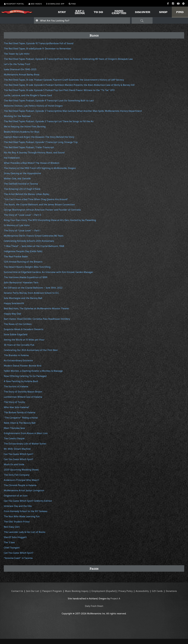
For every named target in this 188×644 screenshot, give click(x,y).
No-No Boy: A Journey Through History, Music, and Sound (34, 153)
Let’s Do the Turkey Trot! (17, 64)
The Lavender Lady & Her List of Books (25, 532)
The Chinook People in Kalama (20, 485)
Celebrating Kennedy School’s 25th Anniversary (29, 241)
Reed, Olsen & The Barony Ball (20, 423)
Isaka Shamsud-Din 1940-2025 (20, 69)
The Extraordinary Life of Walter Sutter (25, 444)
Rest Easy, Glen (12, 527)
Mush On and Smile (14, 464)
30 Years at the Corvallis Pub (19, 345)
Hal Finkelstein (12, 158)
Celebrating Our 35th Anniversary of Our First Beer (31, 350)
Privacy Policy (125, 591)
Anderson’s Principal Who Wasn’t (22, 480)
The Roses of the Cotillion (18, 324)
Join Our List (33, 591)
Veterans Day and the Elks (18, 506)
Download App (55, 4)
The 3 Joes (9, 542)
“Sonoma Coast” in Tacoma (18, 558)
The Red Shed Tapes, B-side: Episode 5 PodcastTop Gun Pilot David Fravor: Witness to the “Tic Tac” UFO (59, 90)
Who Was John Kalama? (16, 407)
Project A (115, 599)
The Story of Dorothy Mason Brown (23, 392)
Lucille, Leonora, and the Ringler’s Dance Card (28, 95)
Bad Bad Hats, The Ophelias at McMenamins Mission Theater (37, 308)
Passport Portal (14, 4)
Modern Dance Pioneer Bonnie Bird (23, 366)
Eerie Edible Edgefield (16, 334)
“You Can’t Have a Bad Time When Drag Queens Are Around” (36, 199)
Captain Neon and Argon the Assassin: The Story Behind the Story (39, 137)
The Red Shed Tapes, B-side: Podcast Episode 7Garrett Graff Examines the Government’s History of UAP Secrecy (64, 80)
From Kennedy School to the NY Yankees (26, 511)
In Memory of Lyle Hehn (17, 225)
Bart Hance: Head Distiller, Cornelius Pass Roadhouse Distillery (37, 319)
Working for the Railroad (17, 116)
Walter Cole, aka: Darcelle (17, 179)
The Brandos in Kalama (16, 355)
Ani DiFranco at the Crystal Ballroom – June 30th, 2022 (33, 288)
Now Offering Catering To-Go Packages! (25, 376)
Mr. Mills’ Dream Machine (17, 449)
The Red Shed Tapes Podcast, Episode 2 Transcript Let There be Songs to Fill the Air (49, 121)
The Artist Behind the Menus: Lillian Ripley (26, 194)
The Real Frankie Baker (16, 256)
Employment (98, 591)
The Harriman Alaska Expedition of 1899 (26, 277)
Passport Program (52, 591)
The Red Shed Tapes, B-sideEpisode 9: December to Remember (37, 49)
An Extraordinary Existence (18, 360)
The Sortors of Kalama (16, 386)
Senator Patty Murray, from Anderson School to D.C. (32, 293)
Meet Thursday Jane (14, 428)
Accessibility (142, 591)
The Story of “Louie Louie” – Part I (22, 230)
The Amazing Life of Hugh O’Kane (22, 189)
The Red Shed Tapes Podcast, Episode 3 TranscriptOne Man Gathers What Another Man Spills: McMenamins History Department (73, 111)
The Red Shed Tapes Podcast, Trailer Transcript (29, 147)
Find (72, 4)
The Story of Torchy (14, 402)
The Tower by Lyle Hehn (17, 54)
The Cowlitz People (14, 438)
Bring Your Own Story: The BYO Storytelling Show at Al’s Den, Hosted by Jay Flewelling (50, 220)
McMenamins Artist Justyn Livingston (24, 490)
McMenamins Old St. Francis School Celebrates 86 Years (34, 236)
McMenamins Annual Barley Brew (22, 75)
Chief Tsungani (12, 548)
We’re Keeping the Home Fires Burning (25, 127)
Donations (171, 591)
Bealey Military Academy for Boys (22, 132)
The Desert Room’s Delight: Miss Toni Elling (27, 267)
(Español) (111, 591)
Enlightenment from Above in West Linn (26, 433)
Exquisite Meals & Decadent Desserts (24, 329)
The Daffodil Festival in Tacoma (21, 184)
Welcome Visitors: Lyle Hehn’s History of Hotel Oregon (33, 106)
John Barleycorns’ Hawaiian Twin (21, 282)
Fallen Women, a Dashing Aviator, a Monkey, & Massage (33, 371)
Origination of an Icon (16, 496)
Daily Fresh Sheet (94, 606)
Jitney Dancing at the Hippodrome (22, 173)
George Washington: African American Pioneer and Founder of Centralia (42, 210)
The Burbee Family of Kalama (20, 412)
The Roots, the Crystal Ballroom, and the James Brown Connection (39, 204)
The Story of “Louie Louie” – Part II (22, 215)
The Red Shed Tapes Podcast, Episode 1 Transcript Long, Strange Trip (41, 142)
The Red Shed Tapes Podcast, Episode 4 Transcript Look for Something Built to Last (49, 101)
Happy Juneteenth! (14, 303)
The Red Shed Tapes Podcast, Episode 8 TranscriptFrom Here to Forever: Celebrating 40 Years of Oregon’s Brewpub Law (68, 59)
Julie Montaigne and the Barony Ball (23, 298)
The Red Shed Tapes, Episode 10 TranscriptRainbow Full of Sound (39, 43)
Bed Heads (35, 4)
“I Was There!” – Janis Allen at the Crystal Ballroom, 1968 (34, 246)
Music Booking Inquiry (77, 591)
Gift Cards (157, 591)
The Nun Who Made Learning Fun (22, 516)
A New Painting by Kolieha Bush (21, 381)
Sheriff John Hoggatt (15, 537)
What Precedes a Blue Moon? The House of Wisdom (32, 163)
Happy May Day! (12, 314)
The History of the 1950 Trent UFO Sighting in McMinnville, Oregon (40, 168)
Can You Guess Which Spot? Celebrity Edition (28, 501)
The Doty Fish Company (17, 475)
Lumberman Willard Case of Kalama (23, 397)
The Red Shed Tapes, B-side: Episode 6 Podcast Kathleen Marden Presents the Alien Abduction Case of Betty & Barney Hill (69, 85)
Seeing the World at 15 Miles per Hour (24, 340)
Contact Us (17, 591)
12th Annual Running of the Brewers (23, 262)
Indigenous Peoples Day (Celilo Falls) (23, 251)
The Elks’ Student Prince (17, 522)
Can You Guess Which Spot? (19, 454)
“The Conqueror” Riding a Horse (21, 418)
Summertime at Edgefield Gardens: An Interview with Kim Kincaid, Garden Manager (48, 272)
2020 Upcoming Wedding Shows (21, 470)
